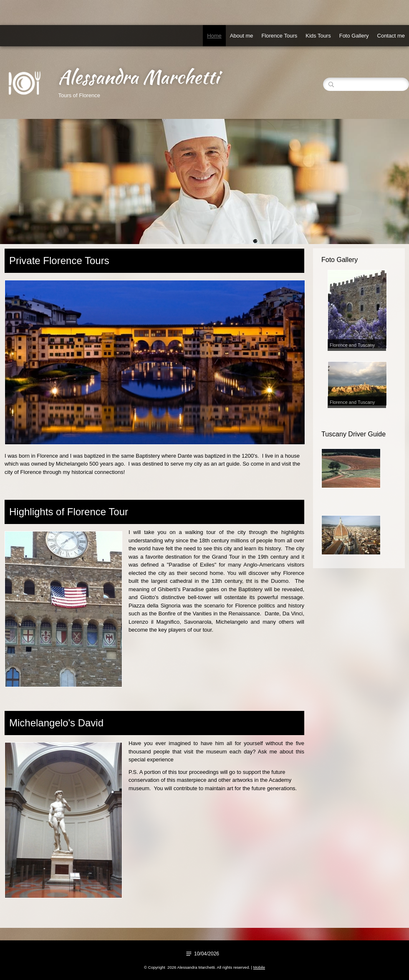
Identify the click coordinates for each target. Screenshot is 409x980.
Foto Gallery (354, 36)
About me (242, 36)
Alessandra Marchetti (139, 77)
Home (214, 36)
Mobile (259, 967)
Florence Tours (279, 36)
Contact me (391, 36)
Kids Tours (318, 36)
